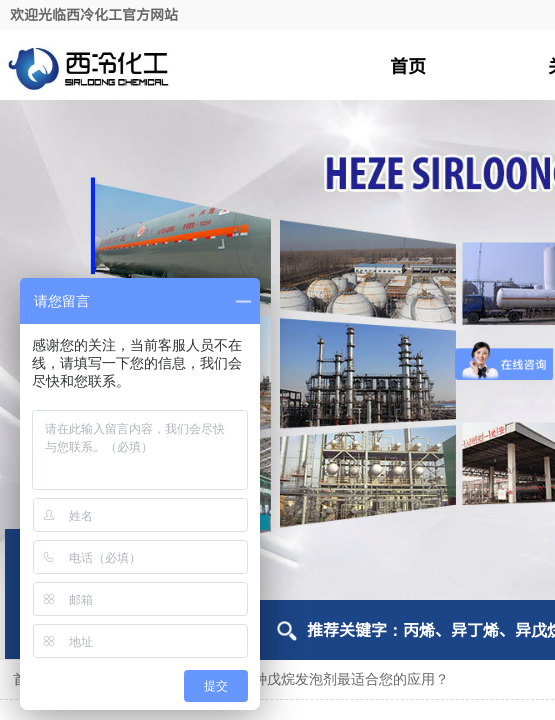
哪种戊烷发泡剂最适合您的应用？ (344, 679)
